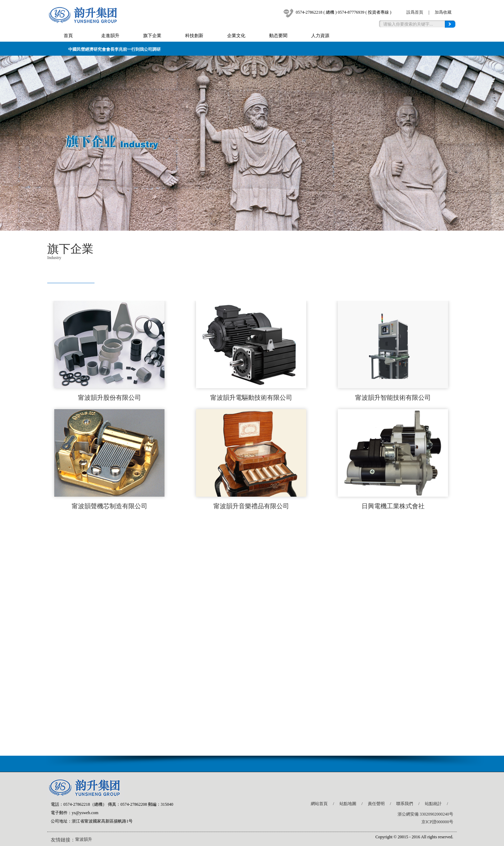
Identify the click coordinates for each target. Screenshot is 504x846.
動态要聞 (278, 36)
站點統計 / (439, 804)
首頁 (68, 36)
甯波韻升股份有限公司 (110, 398)
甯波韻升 (84, 839)
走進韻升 (110, 36)
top (443, 762)
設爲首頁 (415, 12)
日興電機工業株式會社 (393, 506)
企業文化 (236, 36)
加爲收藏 (443, 12)
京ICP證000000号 (437, 822)
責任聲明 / (382, 804)
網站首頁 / (325, 804)
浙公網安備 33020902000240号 (425, 814)
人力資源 (320, 36)
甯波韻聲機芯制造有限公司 (110, 506)
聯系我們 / (410, 804)
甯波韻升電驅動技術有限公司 (251, 398)
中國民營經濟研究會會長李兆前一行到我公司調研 (114, 49)
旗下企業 (152, 36)
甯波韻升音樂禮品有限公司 (251, 506)
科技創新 (194, 36)
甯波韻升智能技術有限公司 (393, 398)
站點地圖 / (354, 804)
